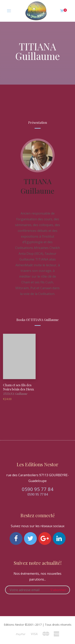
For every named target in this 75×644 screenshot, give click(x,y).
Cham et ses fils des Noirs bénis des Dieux (18, 387)
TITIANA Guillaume (37, 186)
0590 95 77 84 (38, 489)
